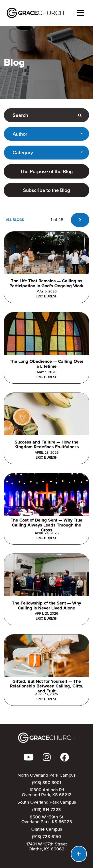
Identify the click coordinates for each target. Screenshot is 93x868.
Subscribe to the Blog (47, 190)
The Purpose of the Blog (46, 171)
